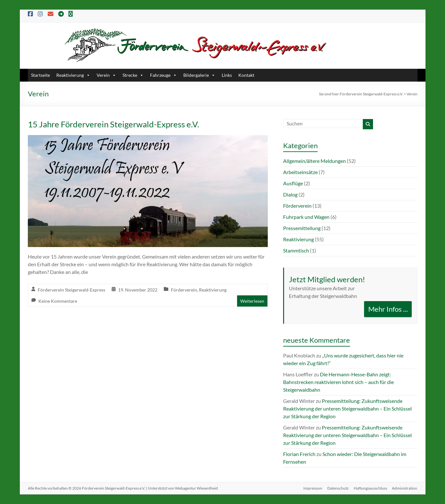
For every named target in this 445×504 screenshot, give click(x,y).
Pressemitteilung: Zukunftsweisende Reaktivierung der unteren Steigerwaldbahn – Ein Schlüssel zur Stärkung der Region (347, 408)
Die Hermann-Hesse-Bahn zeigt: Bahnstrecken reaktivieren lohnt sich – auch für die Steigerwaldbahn (338, 382)
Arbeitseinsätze (300, 172)
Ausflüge (293, 183)
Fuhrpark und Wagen (306, 217)
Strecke (133, 75)
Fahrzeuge (163, 75)
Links (227, 75)
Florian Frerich (299, 454)
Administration (405, 488)
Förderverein (184, 290)
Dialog (290, 194)
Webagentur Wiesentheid (196, 488)
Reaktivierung (73, 75)
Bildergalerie (199, 75)
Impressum (313, 488)
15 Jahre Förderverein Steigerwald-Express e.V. (114, 124)
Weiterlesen (252, 301)
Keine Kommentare (58, 301)
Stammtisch (296, 250)
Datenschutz (338, 488)
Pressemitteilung (302, 228)
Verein (106, 75)
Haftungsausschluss (370, 488)
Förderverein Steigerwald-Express (72, 290)
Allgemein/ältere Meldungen (314, 161)
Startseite (40, 75)
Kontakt (246, 75)
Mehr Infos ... (388, 309)
